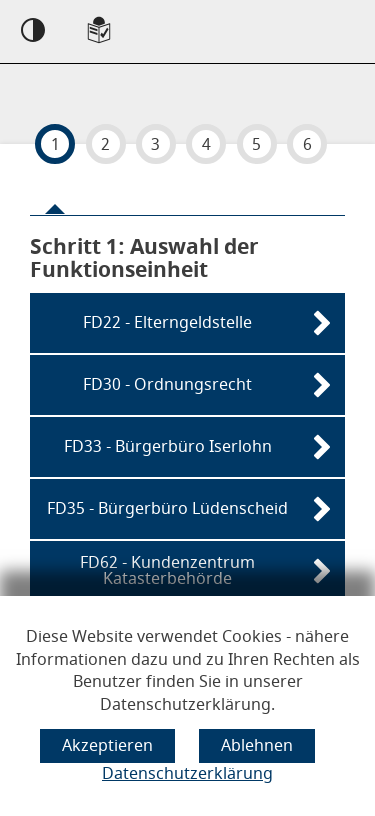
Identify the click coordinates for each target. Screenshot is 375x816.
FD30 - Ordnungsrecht (167, 385)
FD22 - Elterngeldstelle (167, 323)
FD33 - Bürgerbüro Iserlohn (168, 447)
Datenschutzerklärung (187, 774)
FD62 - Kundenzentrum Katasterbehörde (167, 571)
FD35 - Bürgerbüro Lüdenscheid (167, 509)
